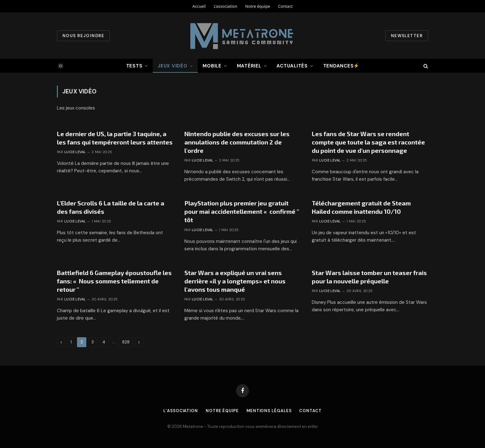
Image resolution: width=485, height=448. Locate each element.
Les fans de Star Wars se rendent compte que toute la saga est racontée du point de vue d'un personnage (368, 142)
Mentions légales (269, 411)
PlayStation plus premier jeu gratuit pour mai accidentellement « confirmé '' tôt (242, 211)
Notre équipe (258, 6)
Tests (134, 66)
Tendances (341, 66)
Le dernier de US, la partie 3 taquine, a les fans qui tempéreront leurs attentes (115, 138)
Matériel (249, 66)
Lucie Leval (75, 152)
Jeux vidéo (173, 66)
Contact (285, 6)
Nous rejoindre (83, 36)
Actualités (292, 66)
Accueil (199, 6)
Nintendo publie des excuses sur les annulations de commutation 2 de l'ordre (237, 142)
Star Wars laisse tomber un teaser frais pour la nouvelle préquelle (369, 277)
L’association (225, 6)
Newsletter (407, 36)
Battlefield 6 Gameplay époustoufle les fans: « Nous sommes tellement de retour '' (114, 281)
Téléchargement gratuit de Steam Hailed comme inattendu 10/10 (361, 207)
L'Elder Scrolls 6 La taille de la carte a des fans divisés (111, 207)
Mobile (212, 66)
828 (126, 342)
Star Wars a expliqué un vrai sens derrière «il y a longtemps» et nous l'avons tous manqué (235, 281)
